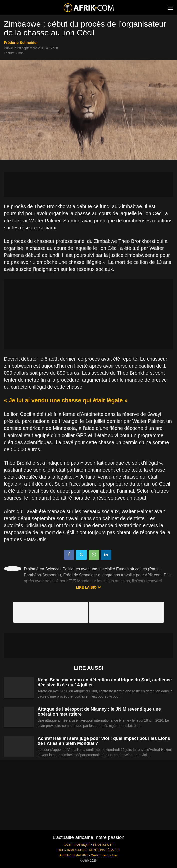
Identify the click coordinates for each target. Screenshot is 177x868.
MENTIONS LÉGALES (104, 850)
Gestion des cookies (104, 855)
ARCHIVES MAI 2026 (74, 855)
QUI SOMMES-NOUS (72, 850)
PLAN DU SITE (103, 845)
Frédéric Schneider (21, 42)
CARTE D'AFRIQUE (77, 845)
